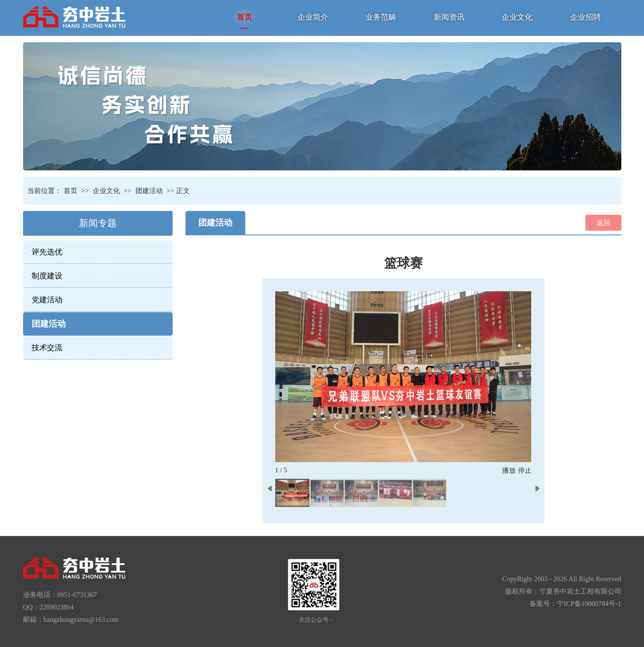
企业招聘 (585, 17)
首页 (244, 17)
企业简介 (313, 17)
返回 (603, 223)
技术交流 (47, 348)
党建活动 (47, 300)
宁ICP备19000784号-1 (589, 604)
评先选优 (47, 252)
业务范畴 (381, 17)
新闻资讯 (449, 17)
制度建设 (47, 276)
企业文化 (517, 17)
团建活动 (149, 191)
